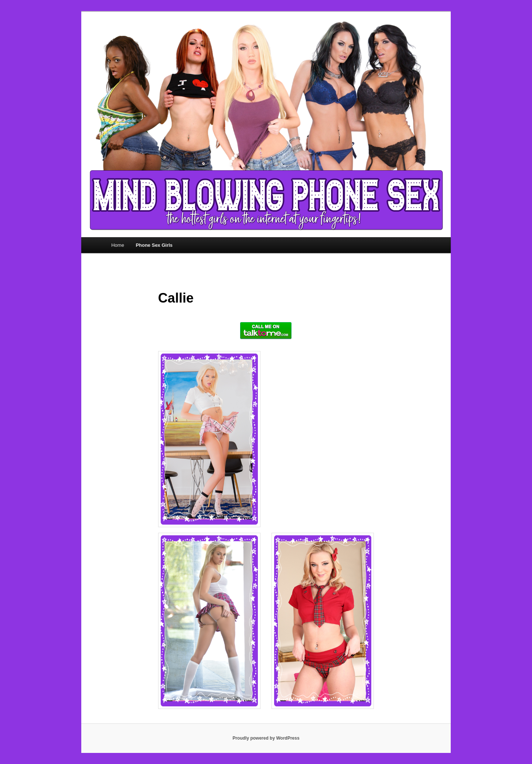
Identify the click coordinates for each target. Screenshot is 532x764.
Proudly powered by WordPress (266, 738)
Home (118, 245)
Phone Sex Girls (154, 245)
